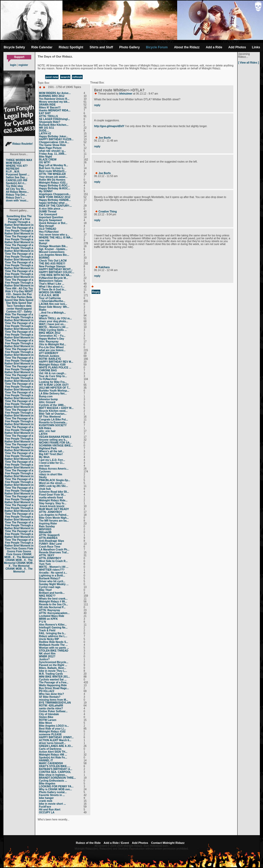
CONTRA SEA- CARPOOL (55, 772)
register (23, 65)
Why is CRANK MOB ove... (56, 789)
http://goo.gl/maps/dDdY (109, 126)
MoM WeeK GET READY (54, 509)
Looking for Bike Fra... (53, 382)
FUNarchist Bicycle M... (54, 278)
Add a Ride (214, 47)
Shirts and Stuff (101, 47)
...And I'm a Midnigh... (52, 313)
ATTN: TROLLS (49, 116)
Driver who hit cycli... (52, 581)
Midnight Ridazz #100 (52, 365)
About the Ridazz (187, 47)
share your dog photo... (54, 321)
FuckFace (45, 807)
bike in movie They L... (53, 671)
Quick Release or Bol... (53, 223)
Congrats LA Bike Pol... (54, 420)
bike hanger (46, 798)
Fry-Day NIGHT (23, 291)
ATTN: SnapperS (49, 535)
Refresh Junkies (49, 356)
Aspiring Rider (48, 524)
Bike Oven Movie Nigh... (54, 518)
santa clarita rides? (51, 708)
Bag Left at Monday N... (54, 165)
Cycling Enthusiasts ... (53, 781)
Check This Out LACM (53, 261)
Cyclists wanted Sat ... (53, 680)
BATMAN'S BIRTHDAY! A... (56, 769)
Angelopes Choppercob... (55, 194)
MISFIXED (45, 529)
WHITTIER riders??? (52, 570)
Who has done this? (52, 694)
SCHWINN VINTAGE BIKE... (56, 446)
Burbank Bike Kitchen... (54, 125)
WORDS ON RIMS (50, 292)
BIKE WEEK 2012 (50, 333)
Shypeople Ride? (50, 122)
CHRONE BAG (48, 370)
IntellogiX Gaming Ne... (53, 628)
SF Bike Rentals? (50, 697)
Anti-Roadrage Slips (52, 541)
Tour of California (50, 298)
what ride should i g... (52, 151)
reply (97, 105)
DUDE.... (44, 131)
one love (44, 466)
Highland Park (48, 448)
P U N (43, 622)
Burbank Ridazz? (50, 578)
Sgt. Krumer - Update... (53, 249)
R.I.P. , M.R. (13, 172)
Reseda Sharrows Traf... (54, 552)
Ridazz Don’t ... (15, 198)
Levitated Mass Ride (52, 616)
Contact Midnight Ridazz (168, 843)
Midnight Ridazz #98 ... (53, 755)
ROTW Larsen (48, 720)
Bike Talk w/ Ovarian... (53, 414)
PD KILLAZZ (47, 691)
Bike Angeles (47, 784)
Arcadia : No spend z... (53, 573)
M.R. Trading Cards (51, 674)
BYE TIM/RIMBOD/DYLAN (55, 703)
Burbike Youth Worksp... (54, 391)
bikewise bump (49, 399)
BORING (44, 258)
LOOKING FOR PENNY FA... (56, 786)
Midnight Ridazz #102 (52, 732)
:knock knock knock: (52, 506)
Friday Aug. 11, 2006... (53, 154)
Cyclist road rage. (50, 587)
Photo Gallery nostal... (53, 792)
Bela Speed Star (18, 299)
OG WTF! (45, 162)
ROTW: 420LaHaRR (51, 706)
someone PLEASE (51, 734)
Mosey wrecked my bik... (54, 102)
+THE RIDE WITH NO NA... (55, 275)
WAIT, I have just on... (52, 324)
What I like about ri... (52, 287)
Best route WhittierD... (53, 171)
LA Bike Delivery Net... (53, 394)
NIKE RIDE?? (47, 596)
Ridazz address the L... (53, 636)
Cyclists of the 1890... (52, 405)
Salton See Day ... (17, 177)
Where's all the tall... (52, 451)
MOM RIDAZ (14, 163)
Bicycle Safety (14, 47)
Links (256, 47)
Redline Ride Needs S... (54, 642)
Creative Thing (107, 212)
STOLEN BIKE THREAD (54, 651)
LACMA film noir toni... (53, 304)
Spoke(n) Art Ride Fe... (53, 758)
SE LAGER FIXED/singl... (55, 119)
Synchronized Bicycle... (54, 662)
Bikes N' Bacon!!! (50, 108)
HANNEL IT (46, 760)
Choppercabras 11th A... (54, 142)
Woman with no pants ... (54, 648)
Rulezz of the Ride (88, 843)
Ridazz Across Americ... (54, 469)
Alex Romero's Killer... (53, 625)
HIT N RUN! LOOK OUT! (54, 385)
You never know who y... (54, 235)
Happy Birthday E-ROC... (54, 186)
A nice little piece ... (51, 209)
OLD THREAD (48, 229)
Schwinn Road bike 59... (54, 492)
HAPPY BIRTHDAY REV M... (56, 362)
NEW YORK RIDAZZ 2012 (55, 197)
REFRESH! (13, 169)
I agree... (44, 316)
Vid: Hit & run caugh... (53, 373)
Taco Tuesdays (16, 306)
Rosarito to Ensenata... (53, 422)
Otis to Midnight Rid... (53, 344)
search (65, 77)
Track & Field (47, 630)
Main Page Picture (50, 148)
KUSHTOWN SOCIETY (53, 425)
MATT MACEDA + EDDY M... (56, 408)
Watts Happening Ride (53, 685)
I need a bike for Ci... (52, 463)
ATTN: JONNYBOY (51, 512)
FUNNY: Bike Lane (51, 544)
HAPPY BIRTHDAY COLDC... (57, 272)
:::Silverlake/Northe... (52, 301)
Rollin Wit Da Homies (52, 180)
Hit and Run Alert (50, 810)
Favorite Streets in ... (52, 795)
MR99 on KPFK (49, 619)
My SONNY (46, 191)
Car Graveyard (48, 214)
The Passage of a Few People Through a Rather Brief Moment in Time (19, 222)
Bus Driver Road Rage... (54, 688)
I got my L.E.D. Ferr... (52, 460)
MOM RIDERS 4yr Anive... (55, 93)
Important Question (51, 217)
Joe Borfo (105, 138)
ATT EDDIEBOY (49, 353)
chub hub (45, 489)
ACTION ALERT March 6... (55, 740)
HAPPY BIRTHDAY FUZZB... (56, 139)
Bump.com (46, 396)
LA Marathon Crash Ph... (54, 550)
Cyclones (45, 472)
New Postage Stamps (52, 266)
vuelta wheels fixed (51, 498)
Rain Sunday (47, 526)
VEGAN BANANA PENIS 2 (55, 437)
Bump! (43, 243)
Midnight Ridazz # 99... (53, 602)
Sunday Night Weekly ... (54, 584)
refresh (77, 77)
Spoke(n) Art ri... (16, 183)
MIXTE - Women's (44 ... (54, 327)
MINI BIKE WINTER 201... (55, 677)
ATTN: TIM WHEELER (52, 174)
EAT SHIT (45, 113)
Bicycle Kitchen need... (53, 411)
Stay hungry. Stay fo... (53, 503)
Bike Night (46, 157)
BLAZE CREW (48, 160)
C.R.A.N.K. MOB (49, 295)
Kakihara (104, 267)
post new (52, 77)
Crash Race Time (50, 547)
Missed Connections (52, 252)
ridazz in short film (51, 474)
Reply (96, 292)
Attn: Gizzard (47, 402)
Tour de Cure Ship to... (53, 376)
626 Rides (45, 428)
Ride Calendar (42, 47)
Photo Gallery (129, 47)
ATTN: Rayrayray (50, 610)
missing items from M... (54, 700)
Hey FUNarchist (49, 232)
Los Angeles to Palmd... (54, 515)
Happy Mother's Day (52, 339)
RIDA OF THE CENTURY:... (56, 206)
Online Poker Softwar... (53, 711)
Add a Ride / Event (116, 843)
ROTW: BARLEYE (50, 359)
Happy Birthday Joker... (54, 136)
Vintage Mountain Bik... (54, 246)
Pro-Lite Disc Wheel (51, 347)
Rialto (43, 310)
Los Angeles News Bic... (54, 255)
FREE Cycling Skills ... (53, 330)
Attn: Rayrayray (49, 342)
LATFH (43, 434)
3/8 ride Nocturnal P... (52, 607)
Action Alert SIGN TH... (53, 752)
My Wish (44, 457)
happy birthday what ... (53, 203)
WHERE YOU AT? (17, 166)
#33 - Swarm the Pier (19, 294)
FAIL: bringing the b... (53, 633)
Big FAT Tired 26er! (51, 454)
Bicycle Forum (157, 47)
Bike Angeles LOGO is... (54, 726)
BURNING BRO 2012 (52, 96)
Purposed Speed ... (18, 175)
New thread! (47, 226)
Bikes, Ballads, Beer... (53, 668)
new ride (44, 240)
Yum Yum (45, 564)
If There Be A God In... (53, 290)
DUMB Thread (48, 212)
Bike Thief (45, 590)
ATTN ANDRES (48, 538)
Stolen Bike (46, 717)
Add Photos (237, 47)
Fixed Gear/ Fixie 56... (52, 495)
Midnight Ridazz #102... (53, 183)
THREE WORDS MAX (19, 160)
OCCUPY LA (47, 812)
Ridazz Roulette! (19, 144)
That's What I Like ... (52, 284)
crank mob (46, 801)
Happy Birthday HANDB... (55, 200)
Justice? (44, 659)
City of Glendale (49, 714)
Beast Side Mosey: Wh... (54, 307)
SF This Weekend (50, 417)
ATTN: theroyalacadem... (54, 613)
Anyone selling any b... (53, 440)
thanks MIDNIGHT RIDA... (55, 110)
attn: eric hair (47, 431)
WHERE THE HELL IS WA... (56, 238)
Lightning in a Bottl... (52, 576)
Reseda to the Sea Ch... (54, 604)
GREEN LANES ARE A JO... (56, 746)
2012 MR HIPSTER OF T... (55, 388)
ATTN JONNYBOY (50, 558)
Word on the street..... (52, 483)
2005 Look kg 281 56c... (54, 486)
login (13, 65)
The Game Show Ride (52, 145)
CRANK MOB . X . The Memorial (19, 556)
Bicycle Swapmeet (51, 220)
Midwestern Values (51, 281)
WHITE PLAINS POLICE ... (55, 368)
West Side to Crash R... (53, 561)
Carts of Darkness (50, 749)
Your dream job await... (53, 177)
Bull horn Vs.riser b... (52, 168)
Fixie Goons (19, 549)
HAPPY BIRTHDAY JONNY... (56, 737)
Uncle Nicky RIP (49, 639)
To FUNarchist (48, 379)
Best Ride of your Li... (53, 729)
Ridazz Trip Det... (17, 195)
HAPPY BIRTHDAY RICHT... (56, 269)
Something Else (16, 216)
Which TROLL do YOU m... (56, 318)
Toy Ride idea (14, 186)
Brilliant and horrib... (52, 593)
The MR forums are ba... (54, 521)
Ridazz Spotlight (71, 47)
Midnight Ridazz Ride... (53, 500)
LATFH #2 (45, 134)
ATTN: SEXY (47, 555)
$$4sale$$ (45, 532)
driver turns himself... (52, 743)
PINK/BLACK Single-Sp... (55, 480)
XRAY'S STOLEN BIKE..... (55, 766)
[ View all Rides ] (249, 63)
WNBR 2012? (47, 656)
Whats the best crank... (53, 599)
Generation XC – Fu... (52, 336)
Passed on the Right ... (53, 665)
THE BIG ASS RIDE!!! (52, 264)
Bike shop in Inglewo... (53, 775)
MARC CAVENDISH (51, 763)
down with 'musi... (17, 201)
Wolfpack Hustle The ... (53, 645)
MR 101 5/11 (47, 128)
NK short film (47, 654)
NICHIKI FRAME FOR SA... (55, 443)
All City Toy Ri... (16, 189)
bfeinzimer (126, 94)
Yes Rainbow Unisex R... (54, 99)
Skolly (43, 477)
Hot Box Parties (16, 297)
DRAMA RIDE (48, 105)
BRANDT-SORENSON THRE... (58, 778)
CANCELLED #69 (17, 180)
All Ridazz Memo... (17, 192)
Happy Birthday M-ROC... (55, 188)
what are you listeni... (52, 350)
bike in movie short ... (52, 804)
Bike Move (46, 723)
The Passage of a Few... (54, 682)
